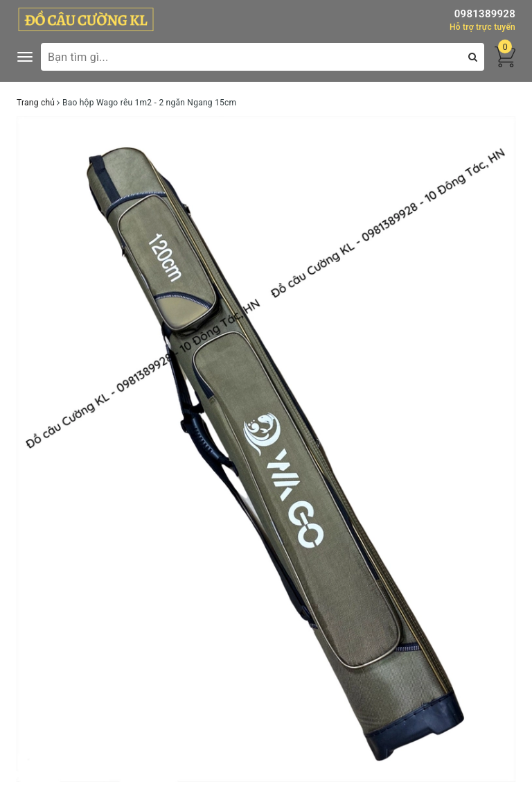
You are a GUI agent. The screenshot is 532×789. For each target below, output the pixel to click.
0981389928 (485, 14)
